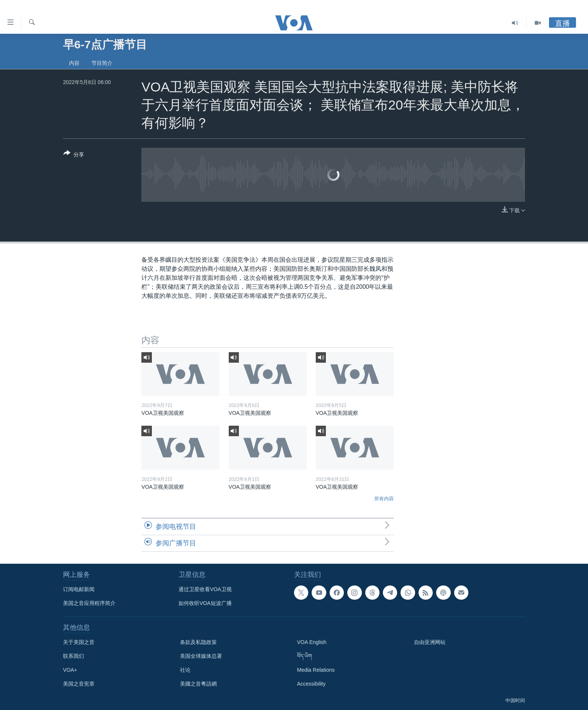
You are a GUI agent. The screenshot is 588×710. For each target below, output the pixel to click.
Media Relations (316, 670)
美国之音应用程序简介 (89, 603)
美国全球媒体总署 (201, 656)
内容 (74, 63)
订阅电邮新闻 (79, 589)
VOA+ (70, 670)
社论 (185, 670)
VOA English (312, 642)
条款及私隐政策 (198, 642)
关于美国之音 (79, 642)
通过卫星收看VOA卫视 (205, 589)
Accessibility (311, 684)
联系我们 (73, 656)
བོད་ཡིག (304, 656)
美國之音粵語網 (198, 684)
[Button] (74, 155)
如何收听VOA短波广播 (205, 603)
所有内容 (384, 499)
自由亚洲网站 (430, 642)
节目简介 (102, 63)
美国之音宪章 (79, 684)
